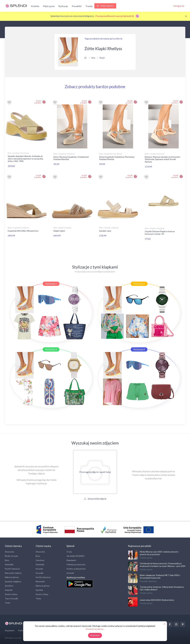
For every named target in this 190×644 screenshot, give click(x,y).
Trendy (89, 6)
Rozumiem (95, 635)
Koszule (39, 569)
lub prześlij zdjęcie (95, 499)
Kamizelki (9, 564)
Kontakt (70, 573)
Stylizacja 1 (51, 284)
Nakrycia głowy (12, 577)
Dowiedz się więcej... (95, 629)
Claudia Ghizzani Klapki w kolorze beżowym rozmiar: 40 (160, 233)
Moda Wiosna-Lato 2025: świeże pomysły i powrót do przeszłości (159, 553)
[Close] (186, 16)
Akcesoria (9, 552)
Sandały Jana (105, 231)
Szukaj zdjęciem (105, 6)
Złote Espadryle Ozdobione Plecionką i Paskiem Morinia (117, 158)
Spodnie (39, 590)
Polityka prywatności (76, 564)
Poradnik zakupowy (148, 581)
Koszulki (39, 573)
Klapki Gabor (59, 231)
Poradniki (77, 6)
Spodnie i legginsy (13, 581)
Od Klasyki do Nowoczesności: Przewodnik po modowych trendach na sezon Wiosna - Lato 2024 (163, 565)
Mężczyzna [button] (49, 6)
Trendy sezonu (146, 558)
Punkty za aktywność (76, 569)
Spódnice (9, 586)
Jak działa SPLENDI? (76, 556)
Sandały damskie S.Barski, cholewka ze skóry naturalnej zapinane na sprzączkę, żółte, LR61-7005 (26, 159)
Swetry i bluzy (11, 594)
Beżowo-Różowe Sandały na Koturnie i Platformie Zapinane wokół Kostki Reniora (162, 159)
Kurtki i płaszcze (12, 569)
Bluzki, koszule (11, 556)
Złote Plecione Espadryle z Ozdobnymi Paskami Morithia (71, 158)
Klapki (102, 58)
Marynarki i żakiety (13, 573)
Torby (8, 603)
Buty (93, 58)
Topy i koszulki (11, 598)
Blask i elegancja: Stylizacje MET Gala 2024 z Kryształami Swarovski (160, 576)
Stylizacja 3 (51, 349)
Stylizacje (63, 6)
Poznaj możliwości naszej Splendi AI (118, 16)
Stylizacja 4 (139, 349)
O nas (69, 552)
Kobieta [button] (35, 6)
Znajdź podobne (38, 102)
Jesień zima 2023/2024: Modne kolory (157, 600)
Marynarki (40, 581)
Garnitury (40, 560)
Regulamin (71, 560)
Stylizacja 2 (139, 284)
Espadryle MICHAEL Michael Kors (23, 231)
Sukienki (9, 590)
